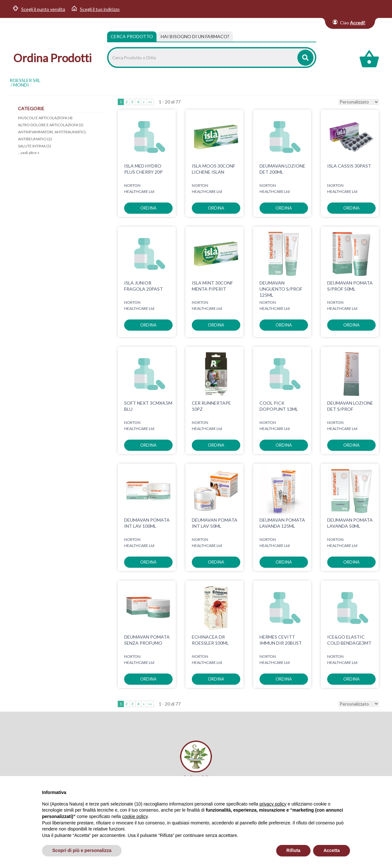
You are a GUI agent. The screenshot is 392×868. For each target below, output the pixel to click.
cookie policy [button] (135, 816)
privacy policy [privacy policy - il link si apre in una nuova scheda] (273, 804)
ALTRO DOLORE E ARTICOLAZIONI (51, 125)
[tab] (195, 37)
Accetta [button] (332, 850)
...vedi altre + (29, 153)
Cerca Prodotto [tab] (132, 36)
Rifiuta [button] (294, 850)
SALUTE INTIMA (34, 146)
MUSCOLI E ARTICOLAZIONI (45, 118)
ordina (148, 208)
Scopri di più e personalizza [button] (82, 850)
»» (150, 102)
